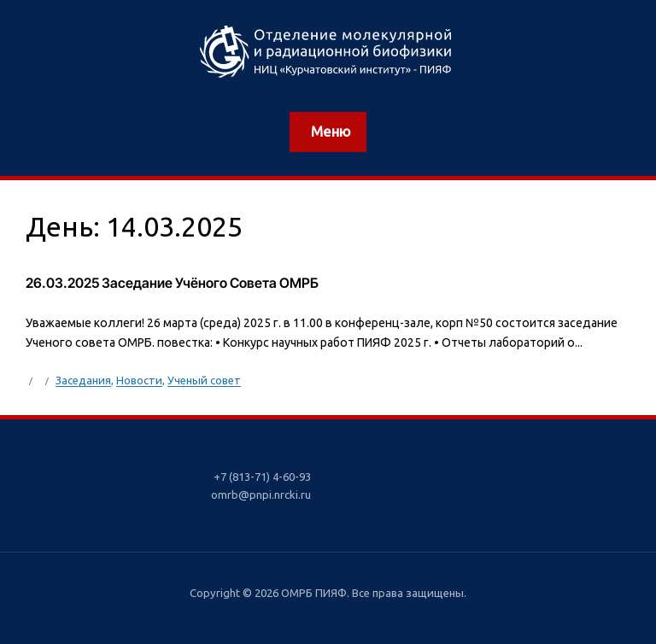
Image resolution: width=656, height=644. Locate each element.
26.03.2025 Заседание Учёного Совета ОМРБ (172, 283)
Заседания (83, 380)
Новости (139, 380)
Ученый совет (204, 380)
